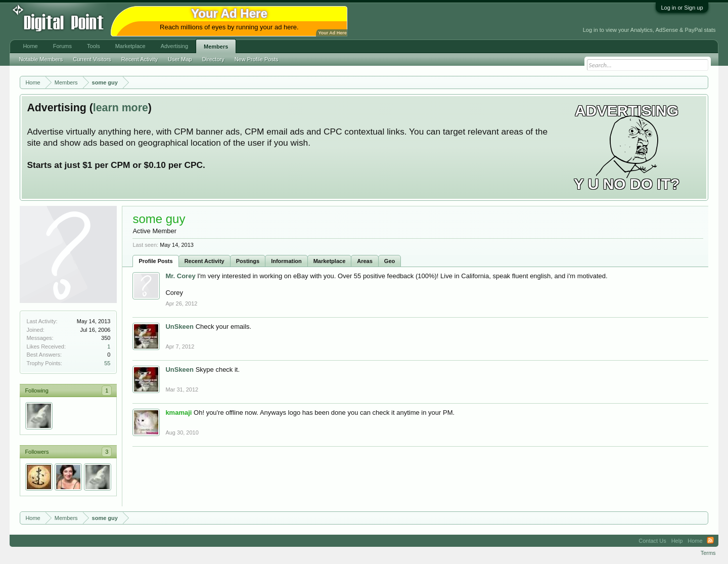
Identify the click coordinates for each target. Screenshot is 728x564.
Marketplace (330, 261)
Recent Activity (204, 261)
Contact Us (652, 541)
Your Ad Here (332, 33)
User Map (180, 59)
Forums (62, 46)
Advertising (174, 46)
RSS (710, 541)
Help (677, 541)
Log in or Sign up (682, 8)
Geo (390, 261)
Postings (248, 261)
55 (107, 363)
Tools (94, 46)
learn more (121, 108)
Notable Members (41, 59)
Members (216, 47)
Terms (708, 553)
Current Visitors (92, 59)
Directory (213, 59)
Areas (365, 261)
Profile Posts (155, 261)
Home (30, 46)
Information (286, 261)
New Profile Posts (257, 59)
